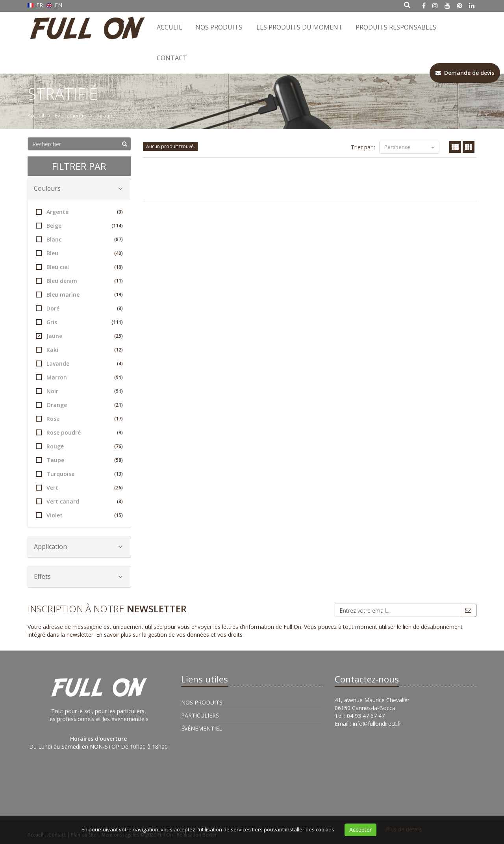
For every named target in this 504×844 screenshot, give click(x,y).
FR (36, 5)
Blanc (79, 239)
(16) (119, 267)
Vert (79, 488)
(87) (119, 239)
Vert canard (79, 501)
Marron (79, 377)
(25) (119, 336)
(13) (119, 474)
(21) (119, 405)
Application (78, 547)
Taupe (79, 460)
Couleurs (78, 188)
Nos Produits (219, 27)
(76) (119, 446)
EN (55, 5)
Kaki (79, 350)
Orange (79, 405)
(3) (120, 212)
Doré (79, 308)
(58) (119, 460)
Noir (79, 391)
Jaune (79, 336)
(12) (119, 350)
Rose (79, 419)
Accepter (360, 830)
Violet (79, 515)
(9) (120, 432)
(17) (119, 419)
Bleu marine (79, 295)
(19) (119, 295)
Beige (79, 226)
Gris (79, 322)
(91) (119, 377)
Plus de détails (404, 829)
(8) (120, 308)
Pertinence (409, 147)
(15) (119, 515)
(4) (120, 363)
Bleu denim (79, 281)
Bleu (79, 253)
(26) (119, 488)
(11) (119, 281)
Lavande (79, 363)
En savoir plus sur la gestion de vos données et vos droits (169, 635)
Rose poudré (79, 432)
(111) (117, 322)
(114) (117, 226)
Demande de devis (465, 73)
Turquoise (79, 474)
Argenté (79, 212)
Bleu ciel (79, 267)
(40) (119, 253)
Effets (78, 576)
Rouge (79, 446)
